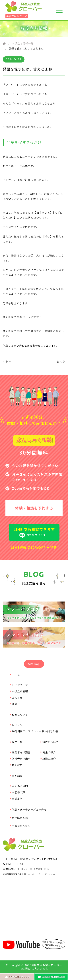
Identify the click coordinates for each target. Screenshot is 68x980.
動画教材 (16, 765)
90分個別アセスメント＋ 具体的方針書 (34, 731)
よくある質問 (19, 786)
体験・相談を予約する (34, 508)
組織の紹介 (48, 759)
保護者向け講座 (20, 759)
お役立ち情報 (19, 691)
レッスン (16, 725)
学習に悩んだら (20, 826)
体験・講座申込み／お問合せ (28, 810)
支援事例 (16, 799)
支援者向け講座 (20, 752)
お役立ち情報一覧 (23, 43)
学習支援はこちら (17, 16)
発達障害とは (19, 818)
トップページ (19, 685)
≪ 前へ (7, 361)
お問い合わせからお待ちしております (34, 346)
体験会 (15, 704)
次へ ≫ (61, 361)
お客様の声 (17, 792)
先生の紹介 (48, 752)
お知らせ (16, 698)
